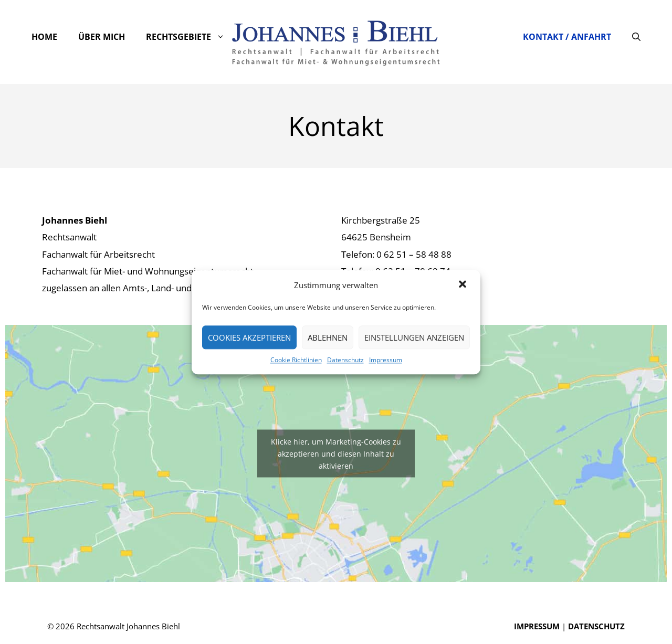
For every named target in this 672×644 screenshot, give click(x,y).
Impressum (386, 360)
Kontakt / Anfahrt (567, 37)
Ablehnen (328, 337)
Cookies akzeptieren (249, 337)
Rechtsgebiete (191, 37)
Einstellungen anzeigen (414, 337)
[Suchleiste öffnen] (636, 37)
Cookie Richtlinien (296, 360)
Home (44, 37)
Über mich (102, 37)
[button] (464, 285)
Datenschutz (345, 360)
